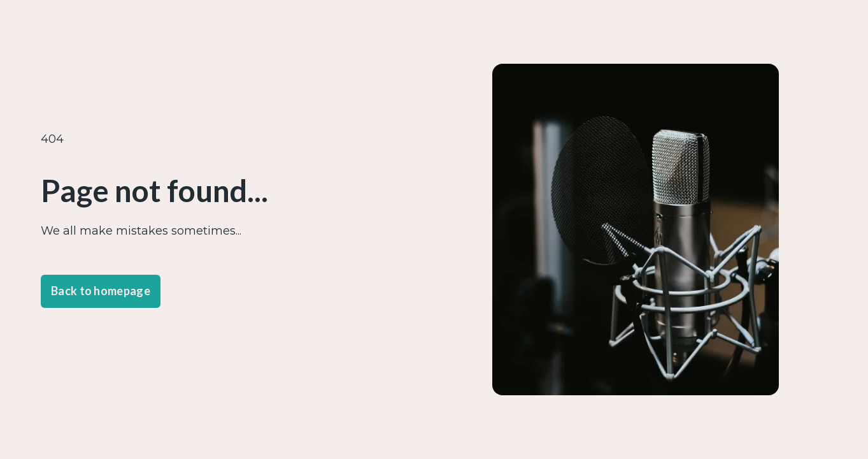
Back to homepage (101, 291)
